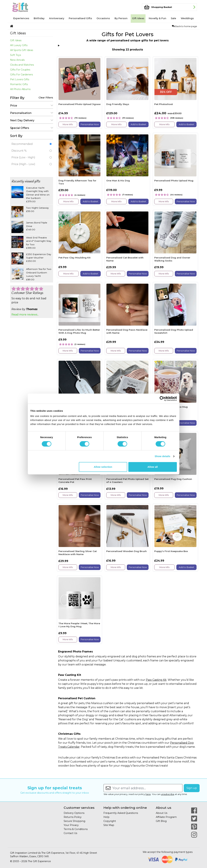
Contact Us (70, 833)
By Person (121, 18)
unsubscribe (168, 794)
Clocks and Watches (22, 65)
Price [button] (32, 106)
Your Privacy (71, 825)
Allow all (153, 467)
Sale (173, 18)
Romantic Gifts (19, 84)
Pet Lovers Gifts (20, 79)
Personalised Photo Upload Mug (174, 181)
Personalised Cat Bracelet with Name (125, 259)
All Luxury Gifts (19, 45)
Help (106, 817)
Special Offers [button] (32, 128)
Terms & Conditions (76, 829)
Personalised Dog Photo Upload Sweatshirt (174, 331)
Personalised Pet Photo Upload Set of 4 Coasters (127, 481)
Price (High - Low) (32, 164)
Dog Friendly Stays (118, 104)
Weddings (187, 18)
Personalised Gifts (80, 18)
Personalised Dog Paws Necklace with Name (127, 331)
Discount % (32, 151)
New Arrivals (17, 60)
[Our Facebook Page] (194, 810)
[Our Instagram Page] (194, 835)
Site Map (109, 825)
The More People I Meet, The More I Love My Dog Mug (79, 625)
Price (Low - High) (32, 157)
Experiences (21, 18)
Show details (162, 456)
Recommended (32, 144)
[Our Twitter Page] (194, 819)
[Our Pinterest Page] (194, 827)
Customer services (79, 808)
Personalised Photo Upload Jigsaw (80, 104)
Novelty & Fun (157, 18)
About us (164, 808)
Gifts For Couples (20, 70)
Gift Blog (161, 821)
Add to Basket (138, 124)
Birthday (39, 18)
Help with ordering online (125, 808)
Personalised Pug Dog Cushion (173, 479)
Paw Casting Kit (156, 680)
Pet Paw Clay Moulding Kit (74, 258)
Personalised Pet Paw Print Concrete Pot (75, 481)
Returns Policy (73, 817)
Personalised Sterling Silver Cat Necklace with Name (78, 553)
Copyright (110, 821)
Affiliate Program (166, 817)
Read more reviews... (25, 315)
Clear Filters (46, 98)
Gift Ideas (138, 18)
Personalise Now (90, 124)
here (148, 794)
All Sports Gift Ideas (22, 50)
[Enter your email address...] (147, 788)
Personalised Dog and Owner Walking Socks (172, 259)
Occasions (103, 18)
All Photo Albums (20, 89)
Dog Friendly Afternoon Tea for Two (77, 182)
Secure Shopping (74, 821)
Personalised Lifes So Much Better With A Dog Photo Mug (79, 331)
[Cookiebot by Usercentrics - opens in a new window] (162, 399)
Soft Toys (15, 55)
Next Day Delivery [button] (32, 120)
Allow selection (103, 467)
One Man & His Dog (118, 181)
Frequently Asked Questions (121, 813)
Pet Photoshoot (164, 104)
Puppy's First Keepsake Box (171, 551)
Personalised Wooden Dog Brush (126, 551)
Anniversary (57, 18)
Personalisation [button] (32, 113)
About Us (162, 813)
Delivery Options (74, 813)
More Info (68, 124)
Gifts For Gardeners (21, 75)
